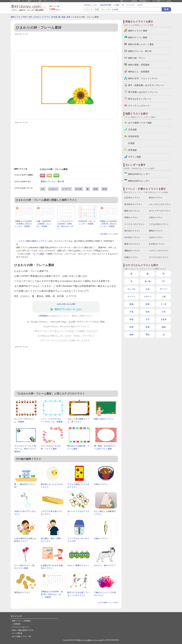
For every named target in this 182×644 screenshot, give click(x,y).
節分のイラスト (156, 198)
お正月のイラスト (132, 198)
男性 (148, 335)
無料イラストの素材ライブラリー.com (90, 640)
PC (164, 281)
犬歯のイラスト (101, 538)
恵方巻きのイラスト (133, 204)
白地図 (117, 5)
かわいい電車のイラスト (78, 565)
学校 (132, 319)
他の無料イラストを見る (109, 234)
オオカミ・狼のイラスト (105, 565)
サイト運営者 (17, 633)
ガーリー (164, 289)
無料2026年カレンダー (139, 181)
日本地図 (132, 130)
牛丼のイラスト (101, 484)
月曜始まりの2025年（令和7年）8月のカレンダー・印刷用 (108, 224)
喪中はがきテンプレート (140, 99)
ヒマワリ (46, 17)
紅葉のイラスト (131, 257)
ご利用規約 (43, 316)
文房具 (164, 319)
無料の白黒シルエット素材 (141, 44)
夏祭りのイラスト (132, 244)
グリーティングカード (139, 106)
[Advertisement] (66, 42)
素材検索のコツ (145, 1)
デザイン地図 (135, 157)
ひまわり (37, 17)
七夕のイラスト (156, 237)
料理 (132, 327)
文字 (148, 319)
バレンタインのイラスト (160, 204)
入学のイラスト (156, 217)
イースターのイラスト (134, 224)
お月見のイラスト (157, 244)
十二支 (164, 304)
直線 (63, 17)
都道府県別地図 (106, 5)
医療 (148, 304)
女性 (148, 312)
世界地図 (132, 150)
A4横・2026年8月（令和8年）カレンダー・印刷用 (44, 224)
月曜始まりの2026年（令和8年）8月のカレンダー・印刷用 (23, 224)
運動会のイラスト (132, 251)
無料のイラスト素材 (138, 31)
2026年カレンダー (91, 5)
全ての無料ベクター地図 (140, 123)
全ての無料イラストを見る (162, 1)
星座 (148, 327)
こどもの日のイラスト (159, 224)
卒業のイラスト (131, 217)
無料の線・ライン (137, 58)
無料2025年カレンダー (139, 174)
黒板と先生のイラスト (104, 419)
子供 (164, 312)
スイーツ (132, 296)
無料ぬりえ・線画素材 (139, 72)
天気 (132, 312)
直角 (69, 17)
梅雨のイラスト (156, 231)
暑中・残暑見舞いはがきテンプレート (146, 85)
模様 (132, 335)
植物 (164, 327)
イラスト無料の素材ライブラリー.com (35, 241)
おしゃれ (132, 289)
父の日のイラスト (132, 237)
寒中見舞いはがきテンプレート (143, 92)
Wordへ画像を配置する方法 (23, 630)
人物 (164, 296)
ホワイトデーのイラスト (160, 211)
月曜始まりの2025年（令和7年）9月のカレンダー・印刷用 (52, 594)
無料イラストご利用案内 (129, 1)
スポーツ (148, 296)
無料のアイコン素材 (138, 37)
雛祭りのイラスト (132, 211)
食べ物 (148, 281)
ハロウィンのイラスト (159, 251)
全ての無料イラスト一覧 (21, 636)
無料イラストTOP (19, 17)
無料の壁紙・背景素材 (139, 65)
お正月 (140, 5)
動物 (132, 304)
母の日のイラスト (132, 231)
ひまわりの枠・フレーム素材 (66, 304)
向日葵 (54, 17)
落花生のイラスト (22, 592)
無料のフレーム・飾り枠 (52, 181)
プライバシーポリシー (21, 627)
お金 (148, 289)
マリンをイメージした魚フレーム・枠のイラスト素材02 (25, 449)
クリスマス (131, 5)
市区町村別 (133, 136)
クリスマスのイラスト (159, 257)
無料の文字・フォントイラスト (143, 78)
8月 (30, 17)
